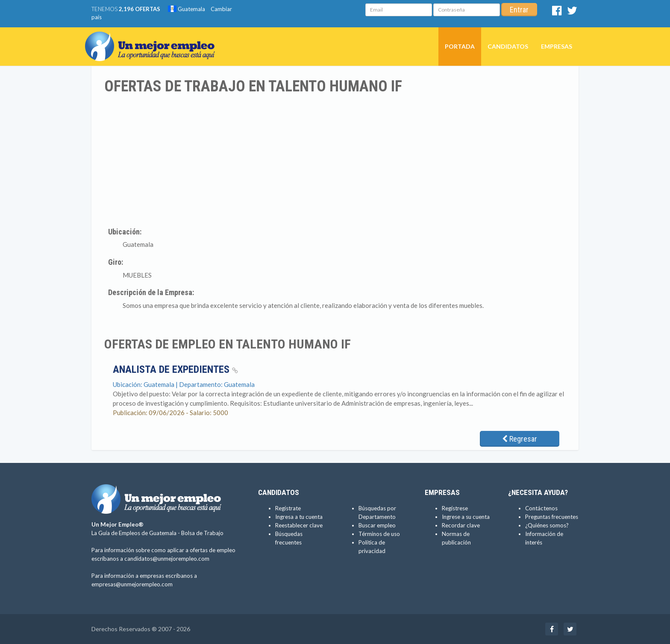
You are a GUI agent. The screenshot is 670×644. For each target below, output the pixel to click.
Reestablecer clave (299, 525)
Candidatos (508, 46)
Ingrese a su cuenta (466, 517)
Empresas (557, 46)
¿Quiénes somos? (547, 525)
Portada (460, 46)
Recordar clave (461, 525)
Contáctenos (541, 508)
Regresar (520, 439)
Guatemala (187, 9)
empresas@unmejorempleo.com (132, 584)
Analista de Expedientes (175, 369)
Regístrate (288, 508)
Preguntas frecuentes (552, 517)
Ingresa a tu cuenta (299, 517)
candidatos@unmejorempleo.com (167, 559)
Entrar (519, 10)
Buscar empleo (377, 525)
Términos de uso (379, 534)
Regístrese (455, 508)
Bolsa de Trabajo (202, 533)
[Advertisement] (335, 159)
